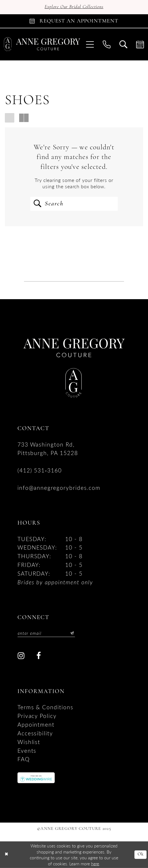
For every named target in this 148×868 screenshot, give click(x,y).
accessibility (35, 733)
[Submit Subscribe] (70, 633)
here (95, 863)
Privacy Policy (37, 716)
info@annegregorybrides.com (59, 488)
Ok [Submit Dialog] (141, 855)
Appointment (36, 724)
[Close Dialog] (6, 855)
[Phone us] (107, 44)
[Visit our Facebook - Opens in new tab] (39, 656)
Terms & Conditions (45, 707)
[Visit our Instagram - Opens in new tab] (21, 656)
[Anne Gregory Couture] (42, 44)
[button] (90, 44)
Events (27, 751)
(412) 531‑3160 (40, 470)
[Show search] (123, 44)
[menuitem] (90, 44)
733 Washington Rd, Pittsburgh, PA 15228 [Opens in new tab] (48, 449)
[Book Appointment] (74, 21)
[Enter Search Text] (74, 204)
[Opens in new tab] (36, 777)
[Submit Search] (37, 204)
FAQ (24, 759)
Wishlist (29, 742)
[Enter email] (46, 633)
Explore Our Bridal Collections (74, 7)
